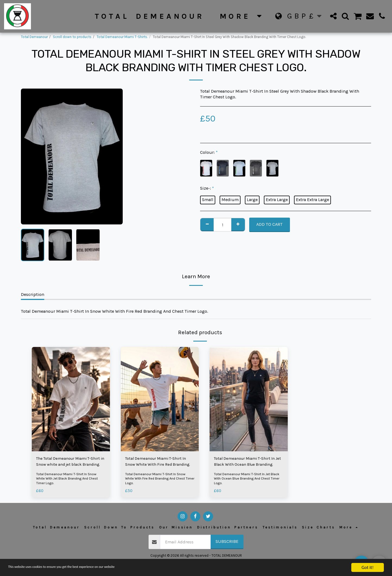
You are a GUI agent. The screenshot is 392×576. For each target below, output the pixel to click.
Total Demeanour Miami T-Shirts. (122, 37)
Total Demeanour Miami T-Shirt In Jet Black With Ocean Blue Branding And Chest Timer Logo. (248, 480)
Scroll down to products (72, 37)
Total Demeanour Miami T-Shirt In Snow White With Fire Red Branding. (159, 463)
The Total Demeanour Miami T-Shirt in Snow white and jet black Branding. (69, 463)
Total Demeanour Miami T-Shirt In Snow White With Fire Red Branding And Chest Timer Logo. (157, 480)
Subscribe (227, 543)
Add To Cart (269, 224)
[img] (71, 399)
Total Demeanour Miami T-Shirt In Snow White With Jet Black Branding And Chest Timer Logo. (69, 480)
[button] (333, 16)
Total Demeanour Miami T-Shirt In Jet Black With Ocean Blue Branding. (248, 463)
